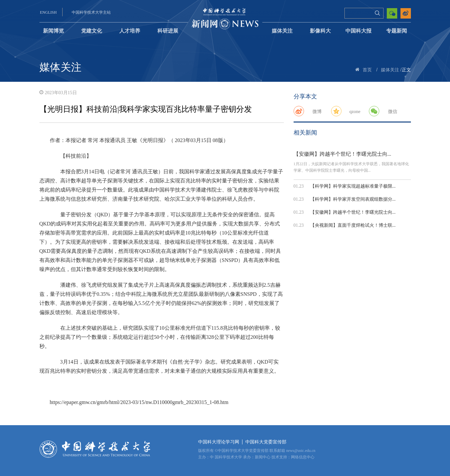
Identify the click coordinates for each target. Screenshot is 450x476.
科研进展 (168, 31)
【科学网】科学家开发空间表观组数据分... (353, 199)
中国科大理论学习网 (219, 442)
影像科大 (320, 31)
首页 (367, 70)
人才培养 (130, 31)
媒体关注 (282, 31)
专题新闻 (397, 31)
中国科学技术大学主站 (91, 12)
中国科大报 (358, 31)
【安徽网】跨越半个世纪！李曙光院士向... (342, 154)
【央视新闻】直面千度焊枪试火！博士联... (353, 225)
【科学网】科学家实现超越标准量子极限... (353, 186)
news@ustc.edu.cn (301, 451)
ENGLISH (48, 12)
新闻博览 (53, 31)
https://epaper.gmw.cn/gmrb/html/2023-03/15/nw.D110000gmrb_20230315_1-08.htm (139, 402)
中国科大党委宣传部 (266, 442)
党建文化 (92, 31)
